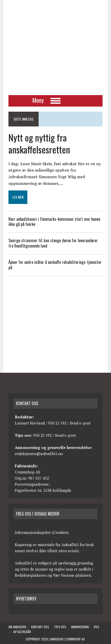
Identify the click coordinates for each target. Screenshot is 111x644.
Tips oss (60, 627)
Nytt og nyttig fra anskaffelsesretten (39, 143)
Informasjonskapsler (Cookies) (42, 532)
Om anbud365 (17, 627)
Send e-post (80, 423)
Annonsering (80, 627)
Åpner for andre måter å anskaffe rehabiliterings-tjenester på (55, 265)
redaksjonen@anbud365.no (39, 454)
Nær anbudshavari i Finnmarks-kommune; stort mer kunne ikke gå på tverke (54, 222)
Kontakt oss (40, 627)
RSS (97, 627)
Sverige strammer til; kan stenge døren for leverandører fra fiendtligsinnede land (53, 243)
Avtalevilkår (22, 632)
